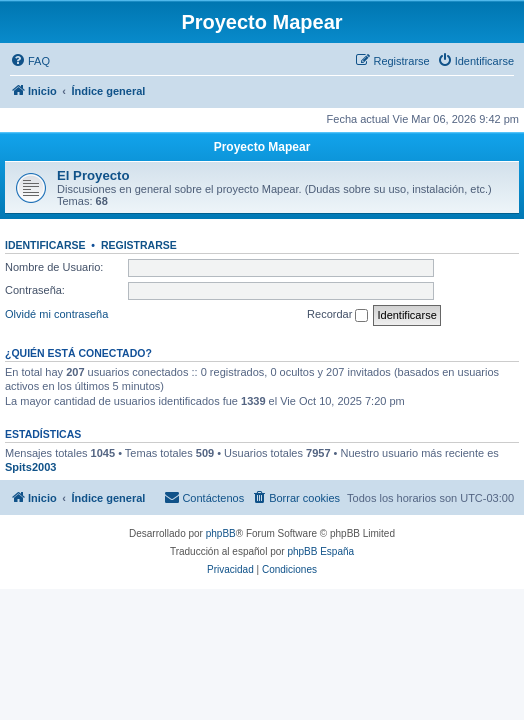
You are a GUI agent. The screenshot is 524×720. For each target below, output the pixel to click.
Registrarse (139, 245)
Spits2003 (30, 467)
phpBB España (320, 551)
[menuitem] (30, 61)
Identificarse (45, 245)
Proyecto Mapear (262, 147)
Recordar (337, 315)
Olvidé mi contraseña (56, 314)
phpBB (221, 533)
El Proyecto (93, 175)
